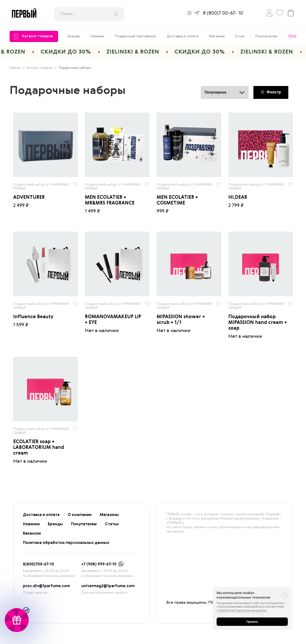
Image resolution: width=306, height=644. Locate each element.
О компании (80, 515)
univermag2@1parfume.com (108, 586)
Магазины (217, 36)
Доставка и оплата (183, 36)
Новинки (97, 36)
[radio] (45, 145)
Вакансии (32, 534)
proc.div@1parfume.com (46, 586)
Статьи (112, 525)
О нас (240, 36)
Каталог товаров (33, 36)
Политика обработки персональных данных (66, 543)
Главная (17, 68)
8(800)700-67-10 (38, 565)
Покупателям (266, 36)
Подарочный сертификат (136, 36)
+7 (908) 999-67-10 (99, 565)
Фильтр (271, 93)
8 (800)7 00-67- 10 (223, 13)
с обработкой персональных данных (242, 611)
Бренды (74, 36)
